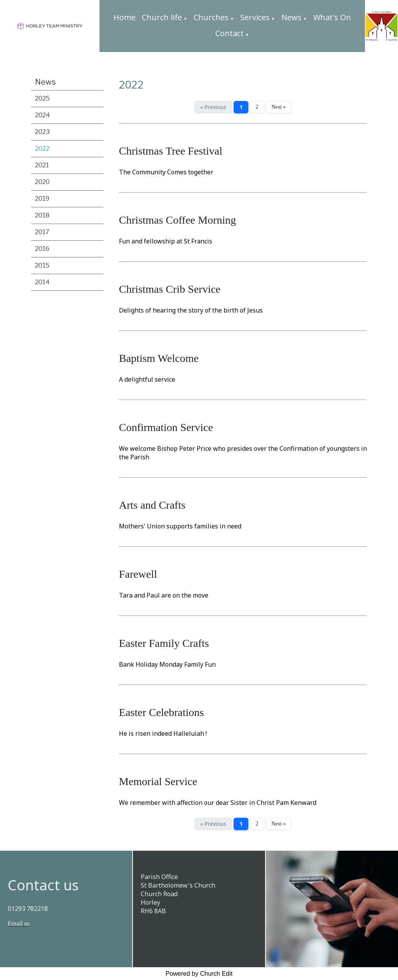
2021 (42, 165)
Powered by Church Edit (199, 974)
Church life (162, 17)
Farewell (138, 574)
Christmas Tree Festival (171, 151)
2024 (43, 115)
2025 (42, 98)
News (292, 17)
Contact (230, 33)
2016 (42, 249)
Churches (211, 17)
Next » (279, 107)
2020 (42, 182)
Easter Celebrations (161, 712)
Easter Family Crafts (164, 643)
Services (255, 17)
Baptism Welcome (159, 358)
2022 (42, 149)
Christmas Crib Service (170, 289)
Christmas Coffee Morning (177, 220)
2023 (42, 132)
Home (125, 17)
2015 (42, 265)
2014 (42, 282)
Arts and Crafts (152, 505)
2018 (42, 215)
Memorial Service (158, 781)
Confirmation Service (166, 427)
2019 (42, 199)
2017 (42, 232)
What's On (332, 17)
